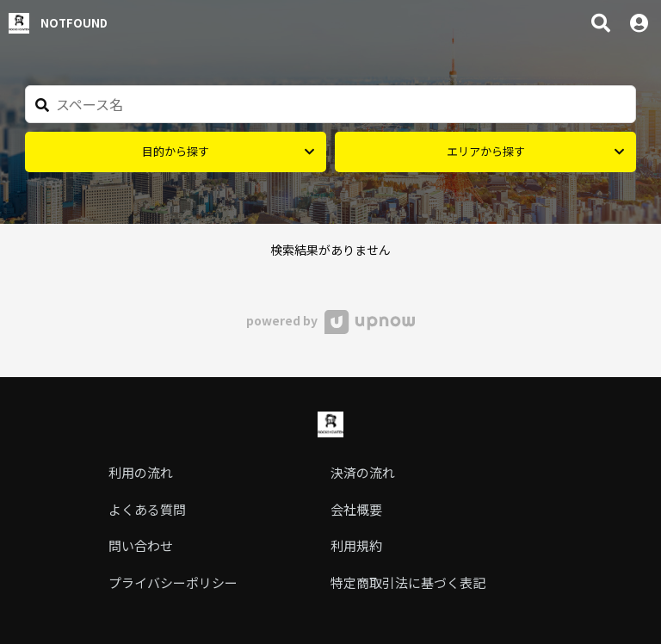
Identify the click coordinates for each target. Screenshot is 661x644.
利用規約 (356, 545)
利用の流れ (141, 472)
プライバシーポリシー (173, 582)
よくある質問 (147, 509)
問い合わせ (141, 545)
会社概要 (356, 509)
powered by (330, 320)
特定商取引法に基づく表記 (408, 582)
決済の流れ (363, 472)
